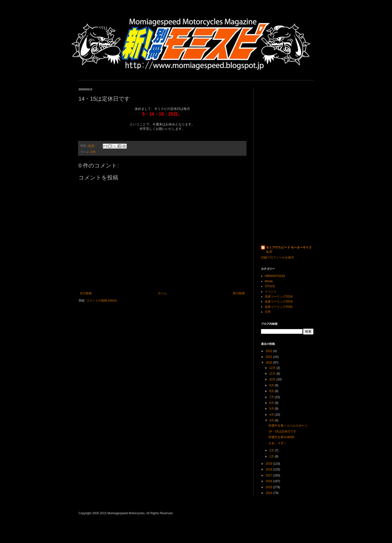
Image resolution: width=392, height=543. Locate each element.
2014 (269, 493)
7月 (272, 397)
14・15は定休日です (282, 431)
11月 (273, 374)
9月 (272, 385)
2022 (269, 351)
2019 (269, 464)
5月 (272, 409)
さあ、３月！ (277, 443)
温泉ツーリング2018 (279, 297)
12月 (273, 368)
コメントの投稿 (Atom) (102, 301)
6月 (272, 403)
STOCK (270, 286)
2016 (269, 481)
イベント (271, 292)
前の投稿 (239, 293)
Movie (269, 281)
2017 (269, 475)
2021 (269, 357)
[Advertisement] (287, 163)
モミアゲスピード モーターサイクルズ (289, 250)
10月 (273, 379)
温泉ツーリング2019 (279, 302)
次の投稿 (86, 293)
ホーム (162, 293)
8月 (272, 391)
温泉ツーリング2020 (279, 307)
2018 (269, 469)
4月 (272, 415)
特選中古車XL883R (281, 437)
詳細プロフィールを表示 (277, 257)
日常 (93, 152)
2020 (269, 363)
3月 (272, 420)
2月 (272, 450)
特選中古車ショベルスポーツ (288, 426)
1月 (272, 456)
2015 (269, 487)
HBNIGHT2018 (275, 276)
